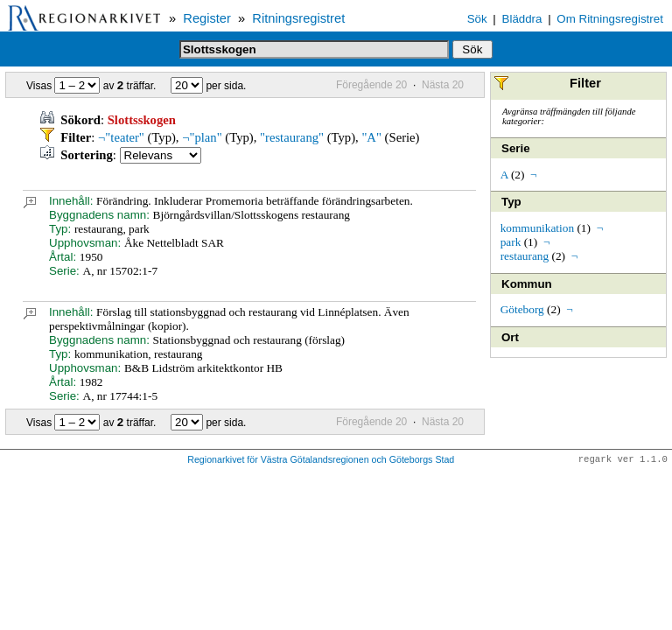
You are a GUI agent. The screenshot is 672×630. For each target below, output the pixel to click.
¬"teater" (121, 137)
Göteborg (522, 309)
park (511, 242)
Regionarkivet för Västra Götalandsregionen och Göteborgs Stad (321, 460)
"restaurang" (292, 137)
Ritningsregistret (298, 18)
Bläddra (522, 19)
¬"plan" (202, 137)
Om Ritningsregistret (609, 19)
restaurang (525, 256)
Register (207, 18)
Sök (477, 19)
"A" (371, 137)
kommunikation (537, 228)
